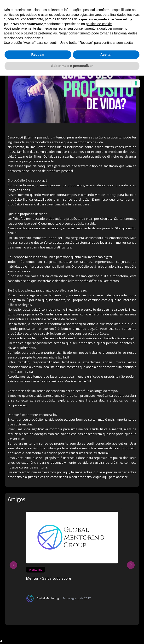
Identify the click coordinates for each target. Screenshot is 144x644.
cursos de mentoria (33, 467)
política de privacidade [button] (20, 15)
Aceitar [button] (106, 55)
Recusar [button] (38, 55)
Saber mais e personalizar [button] (72, 66)
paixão (48, 333)
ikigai (70, 309)
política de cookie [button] (99, 24)
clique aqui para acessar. (111, 477)
